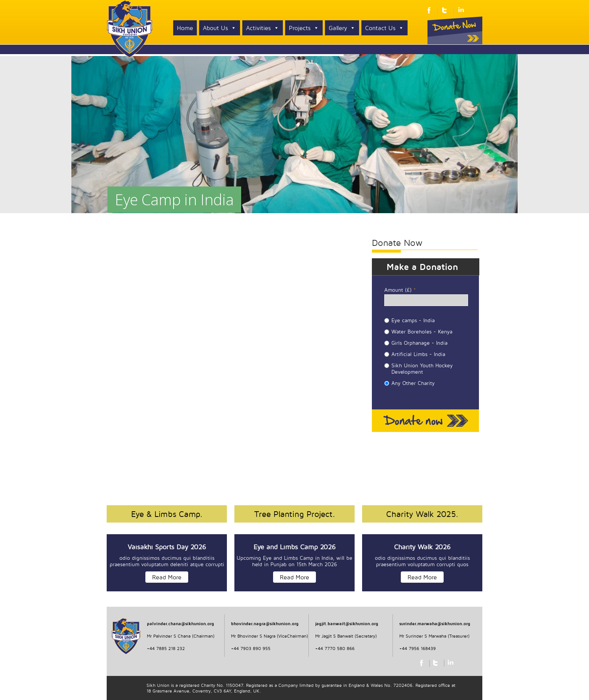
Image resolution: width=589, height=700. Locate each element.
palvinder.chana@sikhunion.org (180, 623)
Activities (263, 28)
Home (185, 28)
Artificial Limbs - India (418, 354)
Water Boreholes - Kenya (422, 331)
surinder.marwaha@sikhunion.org (435, 623)
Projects (304, 28)
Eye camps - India (413, 320)
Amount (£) (400, 290)
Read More (167, 577)
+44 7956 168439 (418, 648)
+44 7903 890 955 (251, 648)
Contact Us (384, 28)
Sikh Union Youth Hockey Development (422, 368)
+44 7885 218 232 (166, 648)
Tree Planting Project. (295, 514)
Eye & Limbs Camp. (167, 514)
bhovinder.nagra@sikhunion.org (265, 623)
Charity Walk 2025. (422, 514)
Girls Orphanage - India (419, 343)
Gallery (342, 28)
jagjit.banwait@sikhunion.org (347, 623)
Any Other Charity (413, 383)
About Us (220, 28)
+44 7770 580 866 (335, 648)
